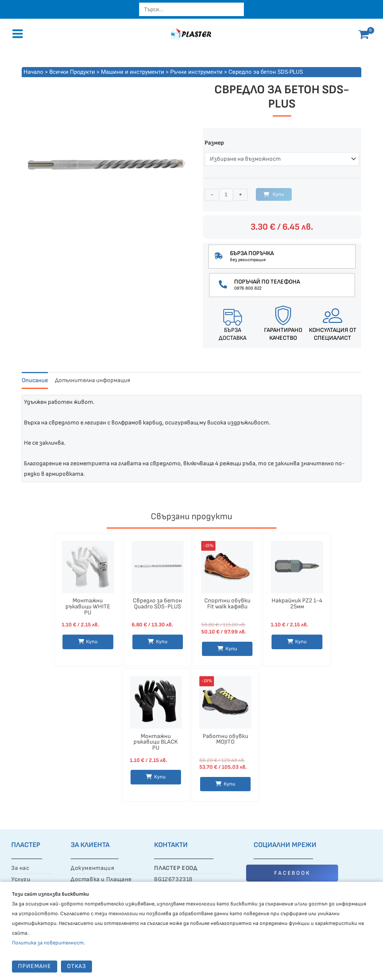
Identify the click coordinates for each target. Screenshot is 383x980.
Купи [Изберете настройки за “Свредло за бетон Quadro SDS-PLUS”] (162, 642)
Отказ (76, 966)
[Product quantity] (226, 195)
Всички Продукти (72, 72)
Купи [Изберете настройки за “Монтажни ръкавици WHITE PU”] (92, 642)
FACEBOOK (292, 873)
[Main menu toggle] (18, 34)
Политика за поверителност (48, 943)
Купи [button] (301, 642)
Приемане (35, 966)
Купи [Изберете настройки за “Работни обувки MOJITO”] (229, 784)
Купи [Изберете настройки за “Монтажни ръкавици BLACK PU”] (160, 777)
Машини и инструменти (133, 72)
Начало (33, 72)
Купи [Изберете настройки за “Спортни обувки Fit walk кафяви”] (231, 649)
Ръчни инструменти (196, 72)
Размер (214, 143)
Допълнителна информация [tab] (93, 380)
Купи (278, 194)
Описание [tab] (35, 380)
